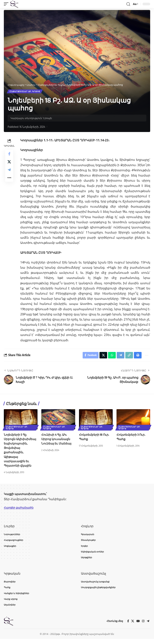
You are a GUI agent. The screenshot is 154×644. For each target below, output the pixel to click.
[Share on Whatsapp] (109, 357)
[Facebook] (127, 626)
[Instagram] (143, 626)
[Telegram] (148, 626)
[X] (132, 626)
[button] (7, 4)
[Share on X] (9, 164)
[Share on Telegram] (9, 173)
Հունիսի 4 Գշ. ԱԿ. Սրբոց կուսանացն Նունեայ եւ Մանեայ (57, 441)
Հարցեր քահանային (20, 509)
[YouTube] (138, 626)
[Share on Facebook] (9, 155)
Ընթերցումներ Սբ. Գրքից (25, 92)
